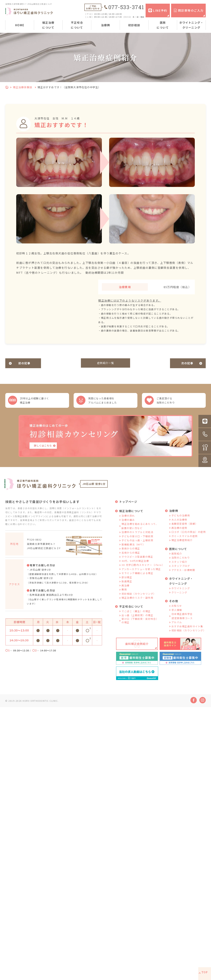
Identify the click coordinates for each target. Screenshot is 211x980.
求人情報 (177, 614)
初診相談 (134, 25)
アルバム (177, 627)
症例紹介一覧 (106, 363)
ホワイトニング (181, 593)
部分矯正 (127, 582)
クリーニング (179, 597)
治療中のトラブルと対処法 (137, 537)
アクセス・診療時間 (183, 575)
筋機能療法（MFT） (133, 549)
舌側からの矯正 (131, 557)
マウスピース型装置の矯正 (137, 561)
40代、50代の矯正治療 (135, 565)
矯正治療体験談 (23, 87)
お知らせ (177, 610)
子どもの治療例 (181, 520)
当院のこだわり (181, 562)
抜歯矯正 (127, 586)
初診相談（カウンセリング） (139, 598)
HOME (20, 25)
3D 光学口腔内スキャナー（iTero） (143, 570)
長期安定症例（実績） (185, 528)
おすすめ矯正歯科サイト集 (187, 631)
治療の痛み (128, 524)
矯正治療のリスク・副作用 (137, 602)
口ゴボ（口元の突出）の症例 (189, 537)
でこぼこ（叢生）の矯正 (136, 616)
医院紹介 (177, 558)
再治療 (126, 590)
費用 (124, 594)
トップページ (128, 506)
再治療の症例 (179, 532)
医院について (163, 25)
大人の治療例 (179, 524)
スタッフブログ (181, 571)
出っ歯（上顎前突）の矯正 (137, 620)
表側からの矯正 (131, 553)
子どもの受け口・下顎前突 (137, 541)
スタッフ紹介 (179, 566)
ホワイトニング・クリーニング (191, 25)
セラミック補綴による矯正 (137, 578)
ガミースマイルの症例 (185, 541)
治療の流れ (128, 520)
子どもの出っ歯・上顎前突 (137, 545)
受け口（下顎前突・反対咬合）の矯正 (140, 625)
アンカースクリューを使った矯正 (141, 574)
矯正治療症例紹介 (182, 545)
